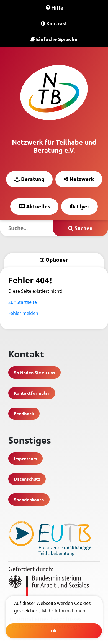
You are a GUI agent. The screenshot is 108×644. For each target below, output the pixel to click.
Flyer (79, 206)
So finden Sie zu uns (34, 372)
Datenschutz (27, 479)
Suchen (80, 228)
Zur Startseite (23, 302)
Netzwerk (79, 179)
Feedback (24, 413)
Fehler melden (23, 313)
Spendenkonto (29, 499)
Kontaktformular (32, 393)
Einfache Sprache (54, 39)
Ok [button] (54, 631)
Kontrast (54, 23)
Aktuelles (34, 206)
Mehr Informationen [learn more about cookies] (64, 611)
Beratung (29, 179)
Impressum (25, 458)
